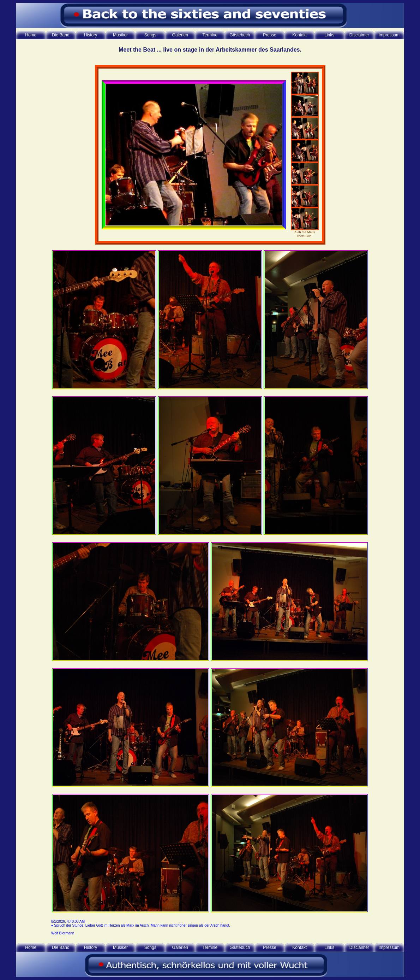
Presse (269, 35)
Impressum (389, 35)
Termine (210, 35)
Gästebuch (240, 35)
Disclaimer (359, 35)
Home (31, 35)
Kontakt (299, 35)
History (91, 35)
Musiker (120, 35)
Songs (150, 35)
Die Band (61, 35)
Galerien (180, 35)
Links (329, 35)
